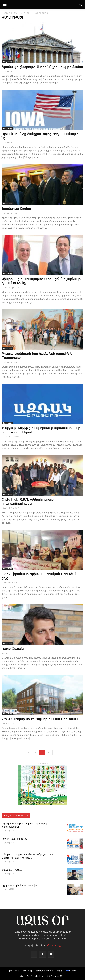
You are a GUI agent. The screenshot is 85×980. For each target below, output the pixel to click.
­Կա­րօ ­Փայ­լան (13, 649)
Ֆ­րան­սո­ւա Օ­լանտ (16, 209)
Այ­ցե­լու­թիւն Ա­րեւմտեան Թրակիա (19, 886)
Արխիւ (60, 971)
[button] (81, 4)
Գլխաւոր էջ (14, 971)
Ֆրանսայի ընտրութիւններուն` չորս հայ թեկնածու (42, 67)
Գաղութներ (7, 62)
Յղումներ (28, 971)
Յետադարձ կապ (45, 971)
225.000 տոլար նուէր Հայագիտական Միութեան (40, 719)
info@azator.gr (54, 945)
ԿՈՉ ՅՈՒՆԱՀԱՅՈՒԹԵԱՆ (14, 839)
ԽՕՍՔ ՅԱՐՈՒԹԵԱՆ (12, 870)
